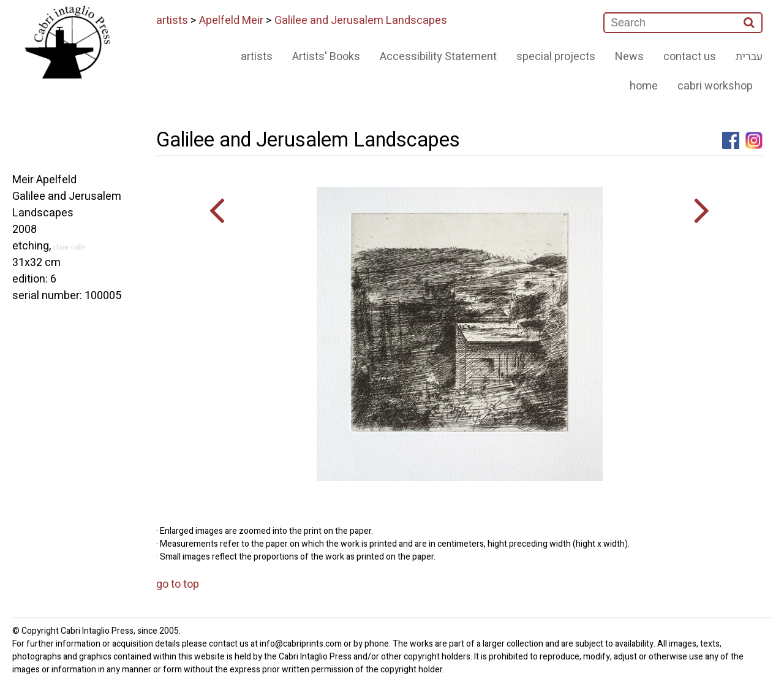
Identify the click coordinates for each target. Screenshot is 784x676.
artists (172, 21)
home (644, 86)
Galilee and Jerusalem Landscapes (361, 21)
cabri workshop (715, 86)
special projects (556, 57)
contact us (690, 57)
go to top (178, 584)
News (629, 57)
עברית (749, 57)
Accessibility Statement (438, 57)
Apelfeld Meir (231, 21)
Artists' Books (326, 57)
